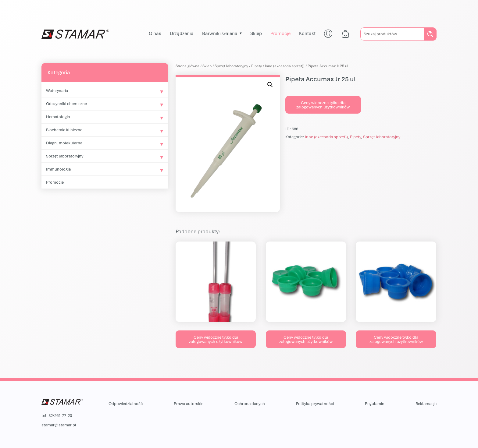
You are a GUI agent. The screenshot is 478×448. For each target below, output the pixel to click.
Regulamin (375, 404)
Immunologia (58, 169)
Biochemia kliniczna (64, 130)
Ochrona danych (250, 404)
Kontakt (307, 33)
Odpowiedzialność (126, 404)
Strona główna (187, 66)
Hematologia (58, 117)
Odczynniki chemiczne (66, 104)
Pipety (257, 66)
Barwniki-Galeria (220, 33)
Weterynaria (57, 90)
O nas (155, 33)
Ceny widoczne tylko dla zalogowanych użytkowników (323, 105)
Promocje (280, 33)
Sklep (256, 33)
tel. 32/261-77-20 (57, 415)
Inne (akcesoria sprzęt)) (285, 66)
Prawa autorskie (189, 404)
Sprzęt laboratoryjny (65, 156)
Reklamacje (426, 404)
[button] (270, 85)
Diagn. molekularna (64, 143)
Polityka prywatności (315, 404)
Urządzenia (182, 33)
